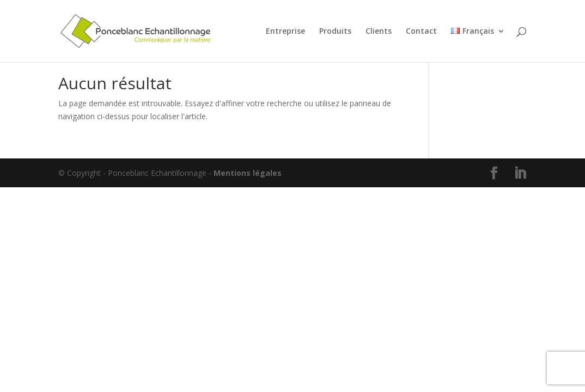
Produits (335, 32)
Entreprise (285, 32)
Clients (379, 32)
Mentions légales (248, 173)
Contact (421, 32)
